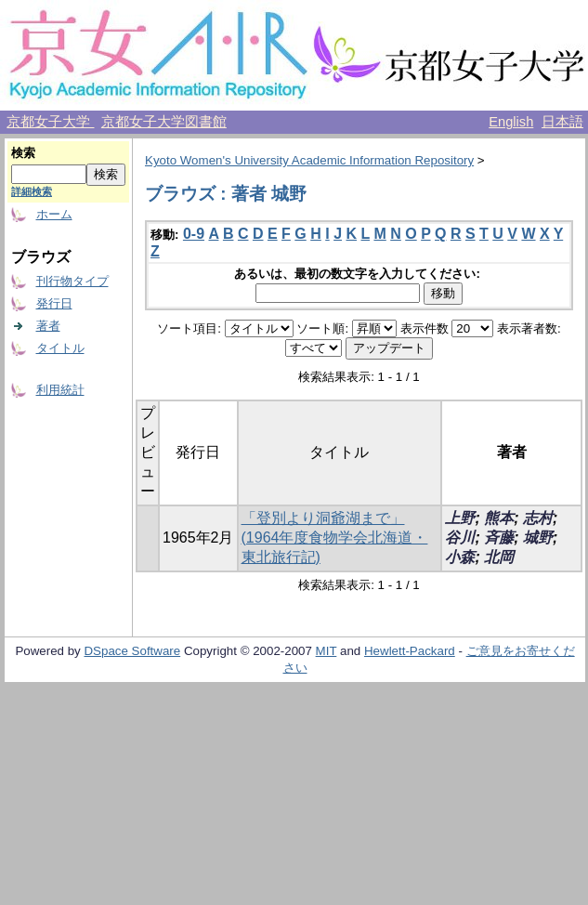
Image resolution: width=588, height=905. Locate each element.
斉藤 (499, 538)
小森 (460, 557)
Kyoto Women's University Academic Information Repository (309, 160)
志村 (538, 518)
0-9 (194, 234)
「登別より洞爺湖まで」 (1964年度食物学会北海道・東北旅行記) (335, 538)
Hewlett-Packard (410, 651)
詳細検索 (32, 191)
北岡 (499, 557)
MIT (327, 651)
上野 (460, 518)
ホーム (54, 214)
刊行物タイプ (72, 281)
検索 (23, 153)
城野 (538, 538)
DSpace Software (132, 651)
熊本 (499, 518)
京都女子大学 (50, 122)
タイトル (60, 348)
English (511, 122)
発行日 (54, 303)
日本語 (562, 122)
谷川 (460, 538)
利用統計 (60, 390)
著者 (48, 326)
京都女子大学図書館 (164, 122)
